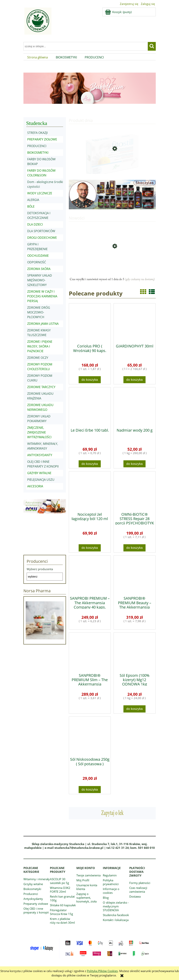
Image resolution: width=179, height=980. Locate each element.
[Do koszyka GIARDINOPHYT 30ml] (135, 380)
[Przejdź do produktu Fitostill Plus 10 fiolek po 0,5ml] (112, 163)
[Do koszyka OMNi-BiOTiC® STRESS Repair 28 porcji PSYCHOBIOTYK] (135, 548)
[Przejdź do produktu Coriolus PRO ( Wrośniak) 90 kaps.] (90, 322)
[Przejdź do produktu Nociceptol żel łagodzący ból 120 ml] (90, 490)
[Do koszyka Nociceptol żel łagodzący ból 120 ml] (90, 548)
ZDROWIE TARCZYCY (41, 387)
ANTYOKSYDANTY (40, 455)
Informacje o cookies (111, 891)
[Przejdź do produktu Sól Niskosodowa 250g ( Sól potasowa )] (90, 736)
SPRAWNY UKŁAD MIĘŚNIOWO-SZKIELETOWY (40, 280)
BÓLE (31, 206)
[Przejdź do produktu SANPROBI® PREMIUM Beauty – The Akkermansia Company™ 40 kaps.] (135, 575)
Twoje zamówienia (88, 875)
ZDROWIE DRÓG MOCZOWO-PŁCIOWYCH (39, 312)
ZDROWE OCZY (38, 358)
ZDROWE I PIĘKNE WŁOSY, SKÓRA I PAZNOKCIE (40, 346)
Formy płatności (140, 883)
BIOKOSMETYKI (38, 153)
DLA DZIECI (35, 224)
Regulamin (110, 875)
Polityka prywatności (111, 882)
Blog (106, 898)
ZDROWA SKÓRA (39, 269)
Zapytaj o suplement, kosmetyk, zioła (86, 898)
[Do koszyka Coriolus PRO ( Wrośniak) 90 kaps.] (90, 380)
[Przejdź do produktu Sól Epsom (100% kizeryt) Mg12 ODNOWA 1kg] (135, 651)
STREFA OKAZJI (37, 133)
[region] (90, 88)
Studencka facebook (116, 915)
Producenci (31, 894)
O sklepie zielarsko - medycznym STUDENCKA (116, 906)
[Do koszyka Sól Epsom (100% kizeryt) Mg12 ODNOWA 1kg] (135, 709)
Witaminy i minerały (37, 879)
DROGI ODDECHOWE (42, 238)
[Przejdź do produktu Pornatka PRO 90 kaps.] (112, 261)
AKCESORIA (35, 486)
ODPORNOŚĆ (37, 262)
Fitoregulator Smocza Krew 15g (61, 912)
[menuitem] (38, 57)
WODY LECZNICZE (40, 193)
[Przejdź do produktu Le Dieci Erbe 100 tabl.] (90, 406)
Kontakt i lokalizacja (116, 920)
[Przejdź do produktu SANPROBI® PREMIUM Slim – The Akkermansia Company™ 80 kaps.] (90, 651)
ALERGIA (33, 200)
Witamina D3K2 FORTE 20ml (60, 890)
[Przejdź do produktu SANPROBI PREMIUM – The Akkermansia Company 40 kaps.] (90, 575)
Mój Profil (83, 880)
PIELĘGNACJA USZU (41, 480)
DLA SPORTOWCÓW (41, 231)
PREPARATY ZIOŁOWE (42, 139)
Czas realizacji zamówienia (138, 890)
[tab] (78, 111)
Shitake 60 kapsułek (63, 905)
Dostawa (135, 896)
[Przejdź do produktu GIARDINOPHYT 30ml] (135, 322)
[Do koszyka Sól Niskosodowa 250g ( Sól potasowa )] (90, 790)
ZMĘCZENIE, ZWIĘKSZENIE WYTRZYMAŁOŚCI (39, 432)
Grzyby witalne (33, 884)
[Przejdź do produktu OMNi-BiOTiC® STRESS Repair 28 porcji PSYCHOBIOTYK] (135, 490)
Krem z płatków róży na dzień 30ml (62, 921)
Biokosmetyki (32, 889)
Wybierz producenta (40, 569)
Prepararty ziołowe (36, 904)
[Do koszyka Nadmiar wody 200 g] (135, 464)
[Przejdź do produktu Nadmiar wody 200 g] (135, 406)
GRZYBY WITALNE (39, 473)
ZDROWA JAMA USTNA (43, 324)
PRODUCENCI (37, 146)
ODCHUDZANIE (38, 256)
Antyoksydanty (33, 899)
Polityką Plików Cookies (102, 971)
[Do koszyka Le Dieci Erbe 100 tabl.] (90, 464)
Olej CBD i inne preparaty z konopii (36, 910)
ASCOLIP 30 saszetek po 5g (59, 881)
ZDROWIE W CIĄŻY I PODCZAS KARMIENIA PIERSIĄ (42, 296)
